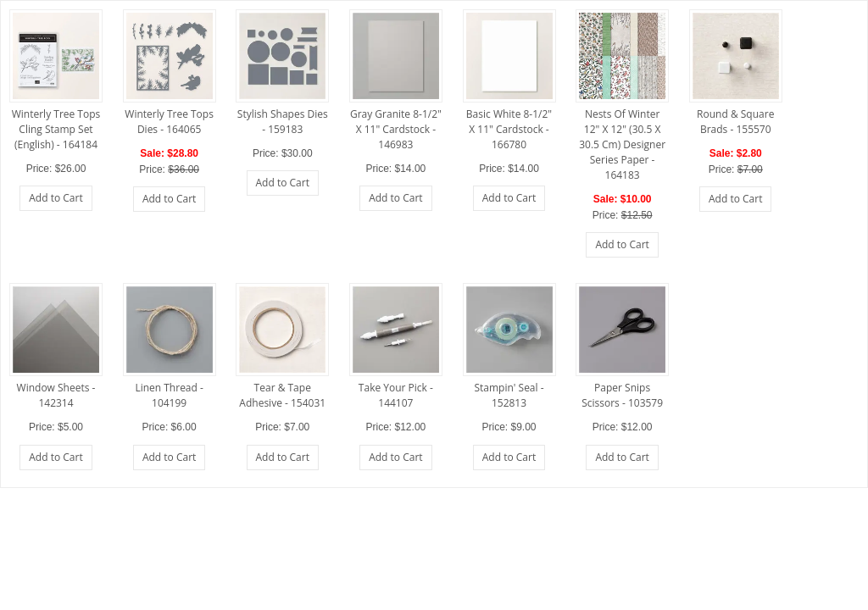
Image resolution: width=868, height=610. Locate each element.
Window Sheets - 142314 (56, 395)
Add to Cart (56, 198)
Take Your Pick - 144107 (396, 395)
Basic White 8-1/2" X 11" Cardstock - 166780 (509, 129)
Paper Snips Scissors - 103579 (622, 395)
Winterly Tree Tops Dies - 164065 (169, 122)
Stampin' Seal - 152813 (509, 395)
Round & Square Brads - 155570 (735, 122)
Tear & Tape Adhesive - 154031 (282, 395)
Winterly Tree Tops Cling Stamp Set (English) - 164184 (56, 129)
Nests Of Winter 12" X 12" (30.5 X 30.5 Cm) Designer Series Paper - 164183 (622, 144)
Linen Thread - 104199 (169, 395)
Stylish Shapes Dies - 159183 (283, 122)
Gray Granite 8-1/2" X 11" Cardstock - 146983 (396, 129)
